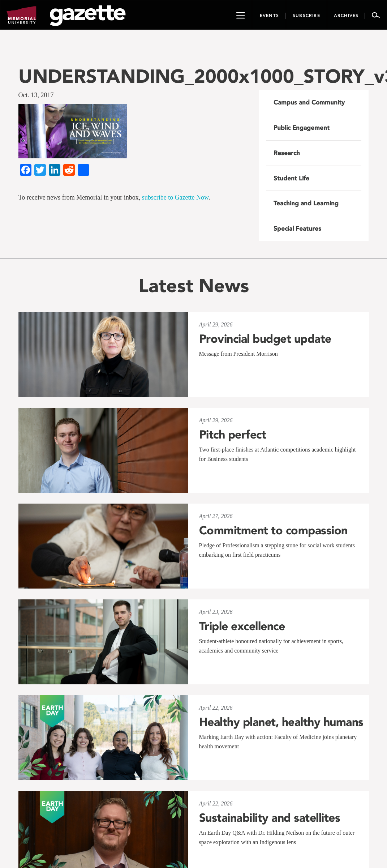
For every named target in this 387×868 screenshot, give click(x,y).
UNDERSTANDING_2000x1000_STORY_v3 (194, 76)
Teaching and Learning (306, 203)
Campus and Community (309, 102)
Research (287, 153)
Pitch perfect (233, 435)
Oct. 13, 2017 (36, 95)
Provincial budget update (265, 339)
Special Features (297, 228)
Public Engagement (302, 128)
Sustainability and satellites (270, 818)
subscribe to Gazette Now (175, 197)
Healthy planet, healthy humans (281, 722)
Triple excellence (242, 626)
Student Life (291, 178)
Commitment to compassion (273, 530)
